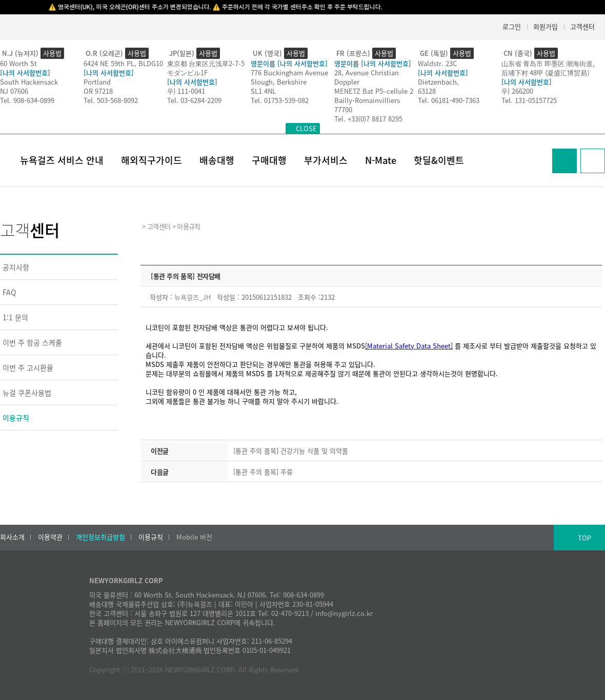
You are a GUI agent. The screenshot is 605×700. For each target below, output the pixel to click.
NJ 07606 (14, 91)
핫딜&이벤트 (439, 160)
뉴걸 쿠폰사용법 (27, 393)
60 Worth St (18, 63)
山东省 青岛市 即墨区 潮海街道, (548, 63)
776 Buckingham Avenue (289, 73)
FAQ (9, 292)
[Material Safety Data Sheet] (409, 346)
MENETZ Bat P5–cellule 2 (374, 91)
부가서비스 (326, 160)
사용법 (52, 53)
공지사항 (16, 267)
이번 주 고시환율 (28, 367)
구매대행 (269, 160)
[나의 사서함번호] (25, 73)
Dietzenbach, (438, 82)
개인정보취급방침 (100, 537)
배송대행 (217, 160)
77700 (343, 109)
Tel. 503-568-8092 (111, 100)
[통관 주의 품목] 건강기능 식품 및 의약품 (291, 451)
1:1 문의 (15, 317)
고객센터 (582, 26)
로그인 (512, 26)
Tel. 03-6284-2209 (194, 100)
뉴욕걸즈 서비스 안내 (62, 160)
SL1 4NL (263, 91)
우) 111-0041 (186, 91)
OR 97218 (98, 91)
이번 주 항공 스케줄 (32, 342)
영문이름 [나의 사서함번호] (289, 63)
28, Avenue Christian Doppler (367, 77)
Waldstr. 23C (437, 63)
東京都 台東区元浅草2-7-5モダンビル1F (206, 68)
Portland (97, 82)
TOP (584, 538)
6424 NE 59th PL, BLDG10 (123, 63)
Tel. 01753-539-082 (280, 100)
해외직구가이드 (152, 160)
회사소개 (12, 537)
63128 (427, 91)
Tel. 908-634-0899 (27, 100)
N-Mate (381, 160)
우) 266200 (517, 91)
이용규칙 (16, 418)
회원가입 (546, 26)
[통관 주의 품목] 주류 (263, 472)
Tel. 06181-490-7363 (449, 100)
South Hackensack (29, 82)
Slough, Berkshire (279, 82)
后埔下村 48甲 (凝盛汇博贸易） (548, 73)
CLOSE (306, 128)
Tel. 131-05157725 (529, 100)
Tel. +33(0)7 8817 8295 (368, 119)
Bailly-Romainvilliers (367, 100)
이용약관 (50, 537)
